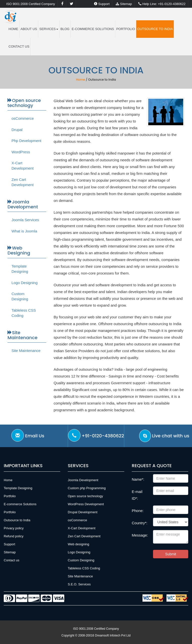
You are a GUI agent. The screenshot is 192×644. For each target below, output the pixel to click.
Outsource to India (155, 29)
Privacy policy (14, 528)
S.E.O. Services (79, 584)
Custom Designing (20, 296)
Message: (140, 535)
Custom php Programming (87, 488)
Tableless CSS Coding (24, 313)
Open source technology (85, 496)
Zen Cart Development (22, 182)
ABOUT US (29, 29)
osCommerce (23, 118)
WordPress (21, 152)
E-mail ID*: (137, 495)
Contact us (19, 46)
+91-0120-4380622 (162, 4)
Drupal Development (83, 512)
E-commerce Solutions (93, 29)
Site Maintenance (26, 351)
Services (49, 29)
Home (80, 80)
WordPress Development (86, 504)
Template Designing (20, 269)
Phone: (138, 511)
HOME (13, 29)
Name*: (138, 479)
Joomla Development (83, 480)
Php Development (26, 141)
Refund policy (14, 536)
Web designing (78, 544)
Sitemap (124, 4)
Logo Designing (24, 283)
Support (102, 4)
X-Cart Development (22, 166)
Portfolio (126, 29)
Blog (65, 29)
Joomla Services (25, 220)
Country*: (140, 523)
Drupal (17, 130)
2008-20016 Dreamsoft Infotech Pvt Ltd (104, 635)
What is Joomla (24, 231)
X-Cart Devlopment (82, 528)
